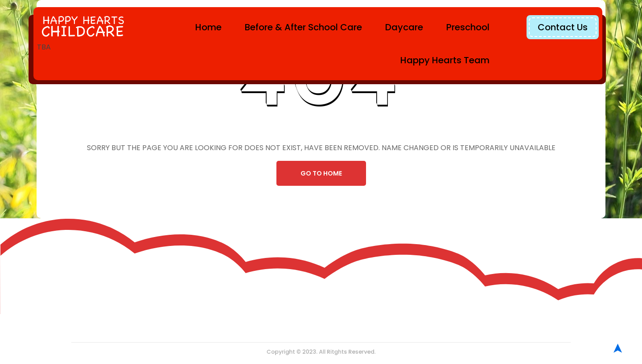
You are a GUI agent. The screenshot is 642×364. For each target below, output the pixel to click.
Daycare (404, 27)
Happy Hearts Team (445, 60)
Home (208, 27)
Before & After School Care (303, 27)
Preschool (468, 27)
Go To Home (321, 173)
